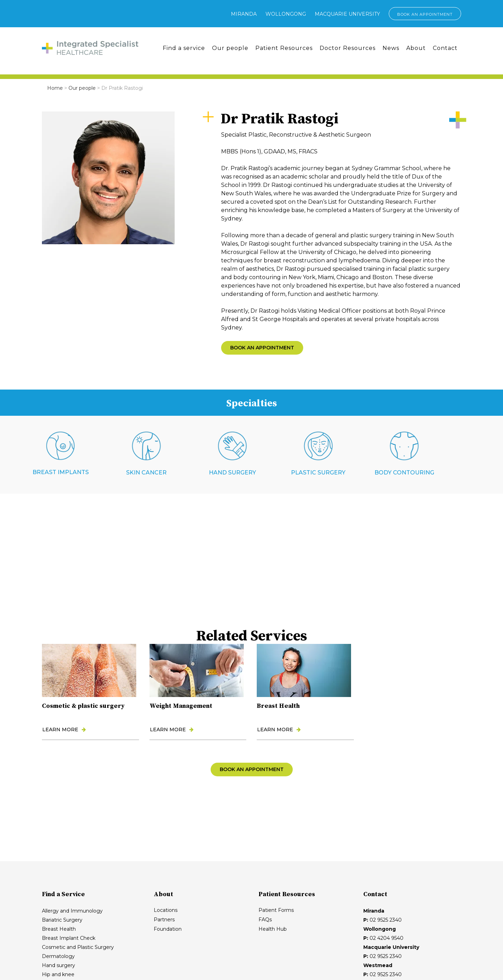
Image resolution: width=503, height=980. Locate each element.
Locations (166, 910)
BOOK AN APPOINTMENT (425, 14)
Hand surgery (59, 965)
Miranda (244, 14)
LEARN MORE (64, 729)
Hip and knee (58, 974)
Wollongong (286, 14)
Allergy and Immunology (72, 911)
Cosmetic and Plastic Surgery (78, 947)
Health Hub (273, 929)
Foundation (168, 929)
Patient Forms (276, 910)
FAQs (265, 920)
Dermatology (58, 956)
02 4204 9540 (387, 938)
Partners (164, 920)
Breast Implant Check (69, 938)
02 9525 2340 (386, 920)
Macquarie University (347, 14)
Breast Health (59, 929)
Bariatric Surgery (62, 920)
